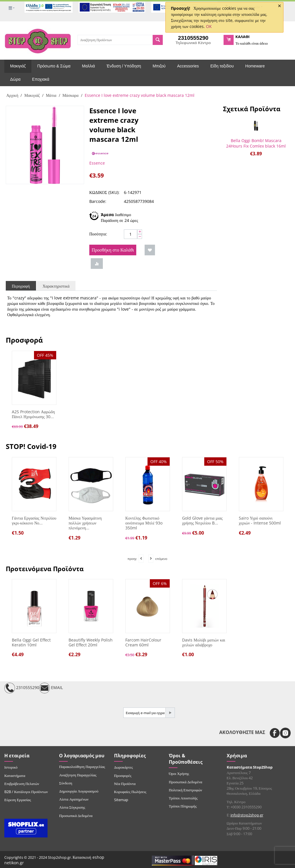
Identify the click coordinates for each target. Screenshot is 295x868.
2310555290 (22, 688)
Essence (97, 163)
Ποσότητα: (98, 234)
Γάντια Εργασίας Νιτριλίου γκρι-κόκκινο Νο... (34, 521)
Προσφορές (123, 775)
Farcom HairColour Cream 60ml (143, 643)
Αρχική (12, 95)
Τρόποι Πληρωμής (183, 806)
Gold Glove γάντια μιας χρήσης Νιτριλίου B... (202, 521)
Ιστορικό (11, 767)
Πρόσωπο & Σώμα (54, 66)
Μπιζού (159, 66)
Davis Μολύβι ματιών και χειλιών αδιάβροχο (204, 643)
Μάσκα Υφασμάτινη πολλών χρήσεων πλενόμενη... (85, 523)
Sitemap (121, 800)
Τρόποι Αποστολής (183, 798)
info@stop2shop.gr (247, 815)
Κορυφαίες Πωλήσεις (130, 792)
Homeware (255, 66)
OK (209, 26)
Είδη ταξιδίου (222, 66)
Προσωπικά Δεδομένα (76, 816)
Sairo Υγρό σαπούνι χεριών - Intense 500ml (260, 521)
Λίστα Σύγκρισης (72, 807)
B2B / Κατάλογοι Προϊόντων (26, 792)
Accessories (188, 66)
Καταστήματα (15, 775)
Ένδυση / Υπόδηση (124, 66)
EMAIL (51, 688)
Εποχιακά (41, 79)
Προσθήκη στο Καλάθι (113, 250)
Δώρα (15, 79)
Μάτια (51, 95)
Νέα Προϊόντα (125, 784)
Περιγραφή (21, 286)
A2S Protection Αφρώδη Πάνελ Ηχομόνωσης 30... (33, 414)
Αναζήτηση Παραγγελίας (78, 775)
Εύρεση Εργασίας (18, 800)
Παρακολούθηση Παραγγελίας (82, 767)
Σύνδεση (66, 783)
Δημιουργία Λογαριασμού (79, 791)
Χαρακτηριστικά (56, 286)
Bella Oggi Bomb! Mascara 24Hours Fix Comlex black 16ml (256, 143)
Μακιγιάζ (18, 66)
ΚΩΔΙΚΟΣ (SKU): (104, 192)
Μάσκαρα (71, 95)
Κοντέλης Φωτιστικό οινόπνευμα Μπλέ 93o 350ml (144, 523)
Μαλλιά (89, 66)
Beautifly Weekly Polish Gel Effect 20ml (91, 643)
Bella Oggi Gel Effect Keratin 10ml (31, 643)
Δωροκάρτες (123, 767)
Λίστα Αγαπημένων (74, 799)
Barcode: (98, 201)
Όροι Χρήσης (179, 773)
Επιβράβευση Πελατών (22, 784)
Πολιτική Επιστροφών (186, 790)
